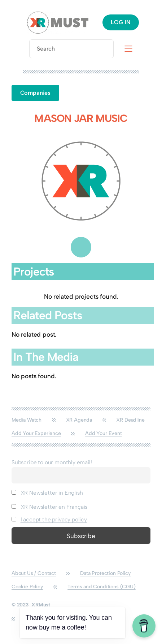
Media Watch (27, 420)
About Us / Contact (34, 573)
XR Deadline (130, 420)
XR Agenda (79, 420)
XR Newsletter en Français (49, 507)
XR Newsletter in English (47, 493)
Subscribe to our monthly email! (52, 462)
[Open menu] (128, 49)
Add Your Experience (36, 433)
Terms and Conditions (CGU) (101, 587)
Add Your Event (104, 433)
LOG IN (121, 22)
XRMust (41, 605)
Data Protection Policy (105, 573)
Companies (35, 93)
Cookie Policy (27, 587)
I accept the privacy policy (54, 519)
